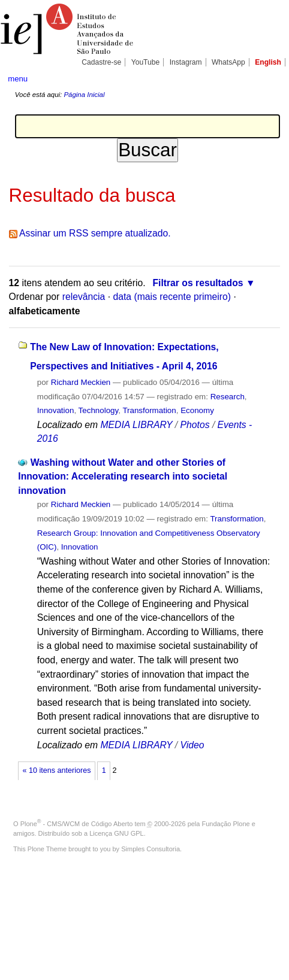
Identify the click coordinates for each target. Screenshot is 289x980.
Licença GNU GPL (116, 833)
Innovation (56, 410)
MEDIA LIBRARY (136, 425)
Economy (197, 410)
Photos (195, 425)
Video (192, 745)
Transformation (149, 410)
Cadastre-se (101, 62)
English (268, 62)
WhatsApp (228, 62)
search (269, 78)
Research (228, 397)
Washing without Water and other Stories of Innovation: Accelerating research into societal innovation (123, 477)
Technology (99, 410)
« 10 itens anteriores (57, 770)
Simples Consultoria (150, 849)
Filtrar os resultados (198, 283)
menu (18, 79)
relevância (84, 297)
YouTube (146, 62)
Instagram (186, 62)
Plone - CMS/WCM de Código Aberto (77, 824)
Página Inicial (84, 95)
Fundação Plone (226, 824)
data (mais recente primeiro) (172, 297)
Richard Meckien (81, 382)
